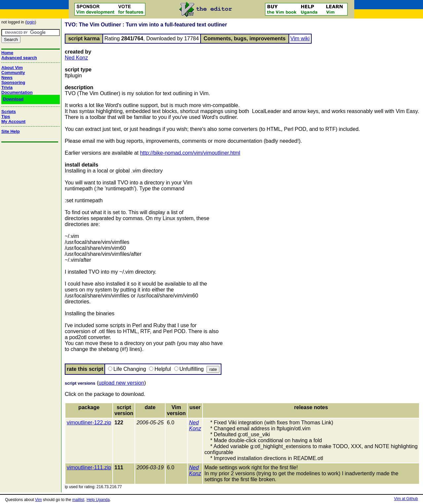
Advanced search (19, 58)
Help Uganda (98, 500)
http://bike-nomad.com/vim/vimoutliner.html (190, 153)
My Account (13, 121)
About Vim (12, 68)
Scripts (9, 112)
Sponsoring (13, 82)
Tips (6, 116)
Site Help (11, 131)
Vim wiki (300, 39)
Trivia (7, 87)
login (31, 22)
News (7, 78)
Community (13, 73)
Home (7, 53)
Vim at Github (406, 499)
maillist (78, 500)
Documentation (17, 92)
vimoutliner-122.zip (89, 423)
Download (13, 99)
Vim (38, 500)
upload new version (121, 383)
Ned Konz (76, 58)
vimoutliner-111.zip (89, 467)
